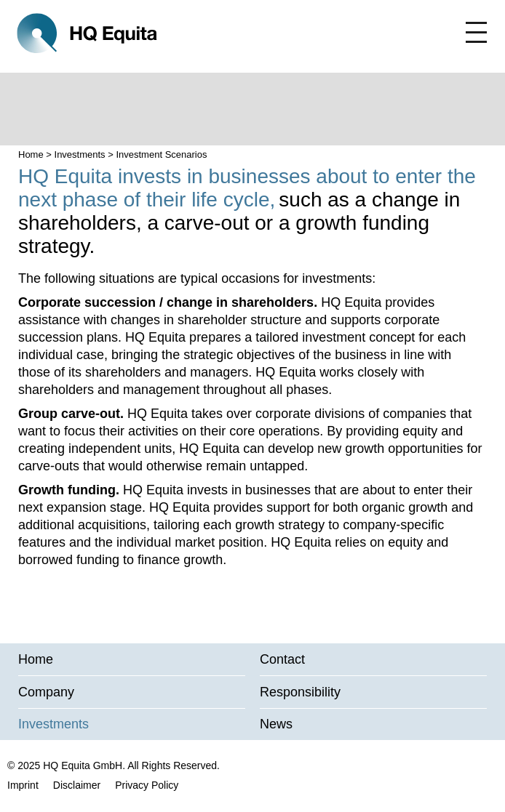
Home (31, 154)
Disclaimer (77, 785)
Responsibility (300, 692)
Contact (282, 659)
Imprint (23, 785)
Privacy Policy (147, 785)
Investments (80, 154)
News (276, 724)
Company (46, 692)
